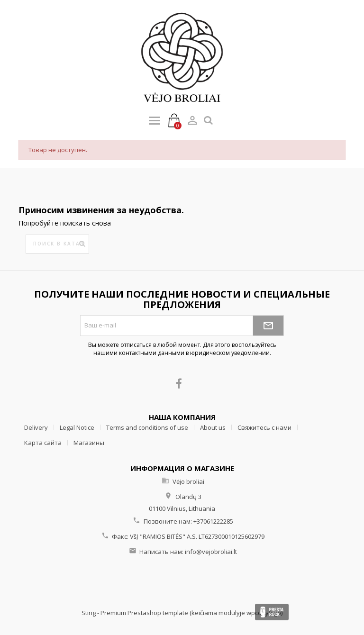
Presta (272, 612)
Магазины (89, 443)
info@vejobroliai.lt (211, 552)
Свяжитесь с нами (264, 427)
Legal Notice (77, 427)
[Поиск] (57, 244)
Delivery (36, 427)
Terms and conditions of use (147, 427)
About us (213, 427)
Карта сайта (43, 443)
